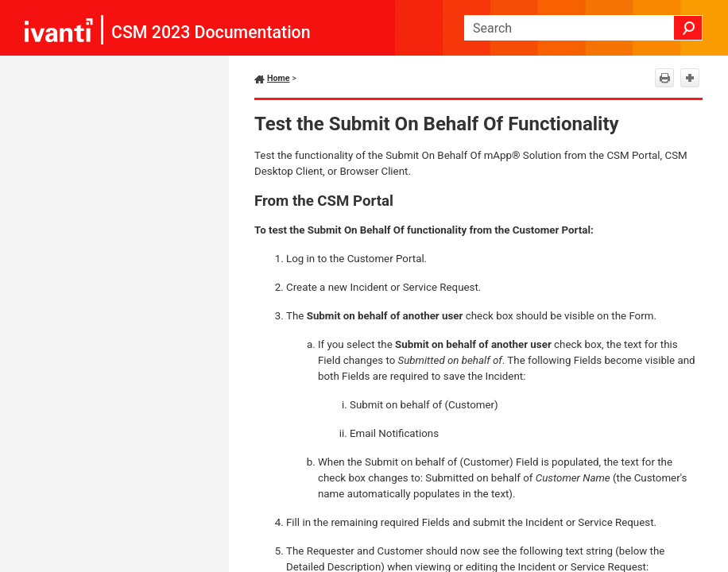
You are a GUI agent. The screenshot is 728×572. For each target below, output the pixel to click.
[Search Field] (583, 28)
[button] (688, 28)
